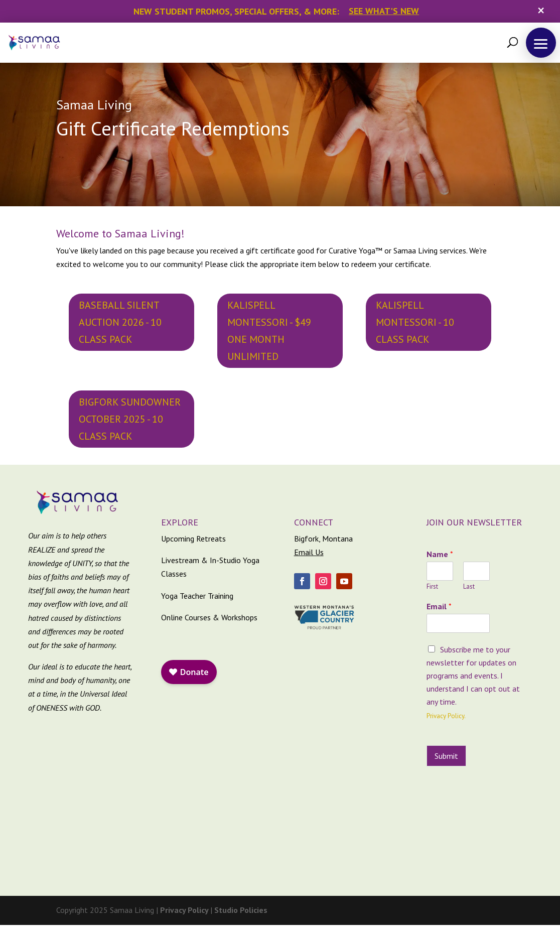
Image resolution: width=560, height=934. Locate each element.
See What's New (384, 11)
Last (469, 587)
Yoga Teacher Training (197, 596)
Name (440, 554)
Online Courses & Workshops (209, 617)
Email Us (309, 552)
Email (439, 606)
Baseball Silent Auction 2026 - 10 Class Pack (120, 322)
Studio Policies (241, 910)
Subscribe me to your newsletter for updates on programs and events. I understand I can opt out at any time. (473, 676)
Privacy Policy (185, 910)
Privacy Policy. (446, 716)
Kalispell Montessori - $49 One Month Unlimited (269, 331)
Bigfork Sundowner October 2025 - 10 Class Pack (130, 419)
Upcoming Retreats (193, 539)
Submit (446, 756)
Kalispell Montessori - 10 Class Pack (415, 322)
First (432, 587)
